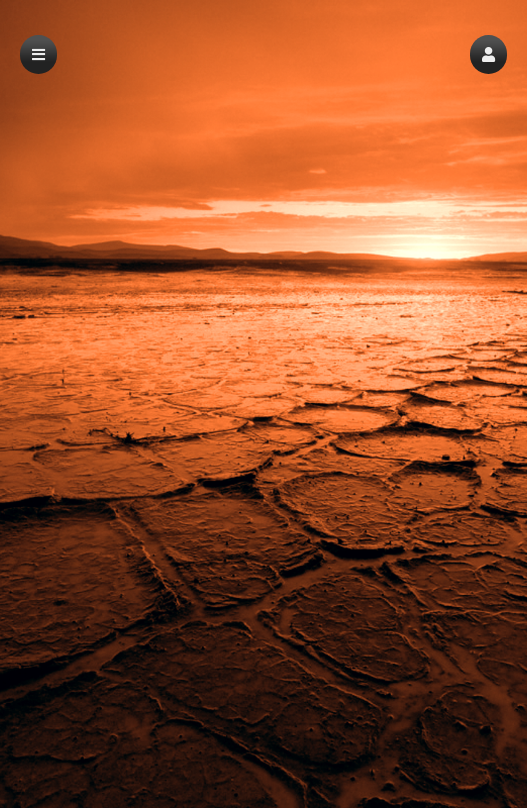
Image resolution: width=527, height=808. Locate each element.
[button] (488, 54)
